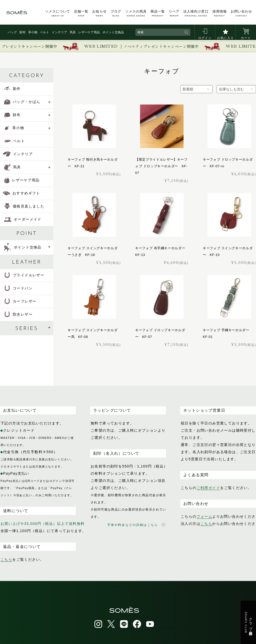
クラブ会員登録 (248, 622)
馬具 (73, 32)
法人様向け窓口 (196, 13)
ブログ (116, 13)
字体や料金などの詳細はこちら (136, 525)
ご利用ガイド (208, 488)
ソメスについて (58, 13)
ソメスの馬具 (136, 13)
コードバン (18, 288)
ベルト (45, 32)
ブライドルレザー (24, 275)
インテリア (59, 32)
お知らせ (99, 13)
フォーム (205, 516)
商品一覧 (158, 13)
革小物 (33, 32)
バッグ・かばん (22, 102)
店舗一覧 (81, 13)
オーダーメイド (23, 219)
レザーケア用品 (89, 32)
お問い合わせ (241, 13)
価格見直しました (24, 206)
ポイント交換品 (113, 32)
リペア (174, 13)
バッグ (12, 32)
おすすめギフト (22, 193)
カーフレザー (20, 301)
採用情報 (220, 13)
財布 (23, 32)
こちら (6, 559)
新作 (12, 89)
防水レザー (18, 314)
